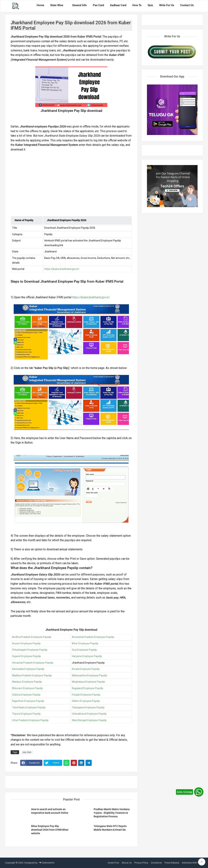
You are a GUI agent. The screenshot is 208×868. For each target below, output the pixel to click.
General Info (80, 5)
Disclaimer (156, 863)
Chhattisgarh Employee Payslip (30, 650)
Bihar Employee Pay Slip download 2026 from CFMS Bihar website (50, 830)
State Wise (57, 5)
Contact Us (187, 5)
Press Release (172, 863)
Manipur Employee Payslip (27, 682)
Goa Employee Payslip (84, 650)
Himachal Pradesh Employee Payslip (33, 663)
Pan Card (98, 5)
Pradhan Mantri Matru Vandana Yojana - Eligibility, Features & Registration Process (112, 813)
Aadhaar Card (118, 5)
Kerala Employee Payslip (86, 669)
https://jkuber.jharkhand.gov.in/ (62, 269)
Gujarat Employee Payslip (26, 656)
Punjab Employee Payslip (86, 695)
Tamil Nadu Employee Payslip (29, 707)
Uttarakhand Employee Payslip (89, 714)
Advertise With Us (191, 863)
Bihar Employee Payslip (85, 643)
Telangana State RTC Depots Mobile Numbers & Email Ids (110, 828)
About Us (127, 863)
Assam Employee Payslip (26, 643)
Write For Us (167, 5)
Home (40, 5)
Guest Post (113, 863)
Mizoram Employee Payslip (27, 688)
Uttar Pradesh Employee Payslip (30, 720)
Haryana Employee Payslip (87, 656)
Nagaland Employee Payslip (88, 688)
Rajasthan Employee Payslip (28, 701)
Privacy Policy (141, 863)
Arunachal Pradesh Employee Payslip (93, 637)
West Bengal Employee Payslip (89, 720)
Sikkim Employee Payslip (86, 701)
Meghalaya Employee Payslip (88, 682)
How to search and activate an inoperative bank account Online (50, 811)
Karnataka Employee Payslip (28, 669)
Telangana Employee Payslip (88, 707)
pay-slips (27, 752)
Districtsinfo (48, 863)
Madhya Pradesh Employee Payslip (32, 675)
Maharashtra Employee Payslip (90, 675)
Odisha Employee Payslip (26, 695)
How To (137, 5)
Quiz (150, 5)
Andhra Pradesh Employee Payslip (32, 637)
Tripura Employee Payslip (26, 714)
